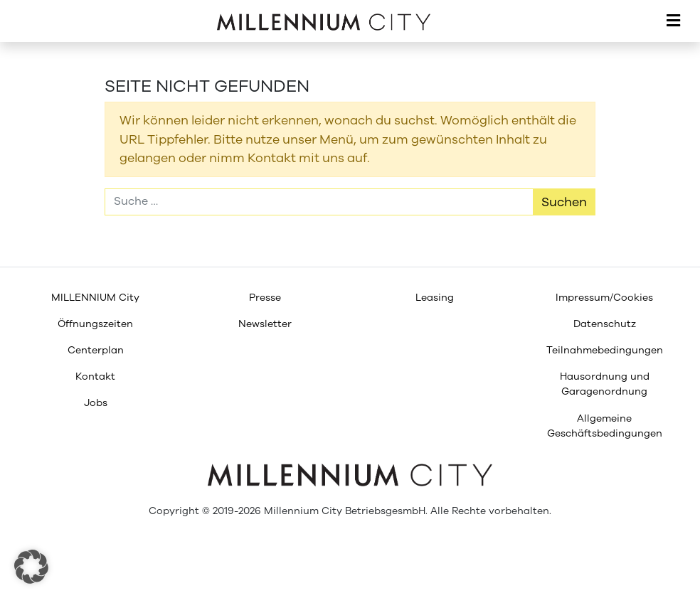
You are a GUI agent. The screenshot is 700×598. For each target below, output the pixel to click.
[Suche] (319, 202)
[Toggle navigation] (673, 21)
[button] (31, 567)
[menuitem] (96, 298)
